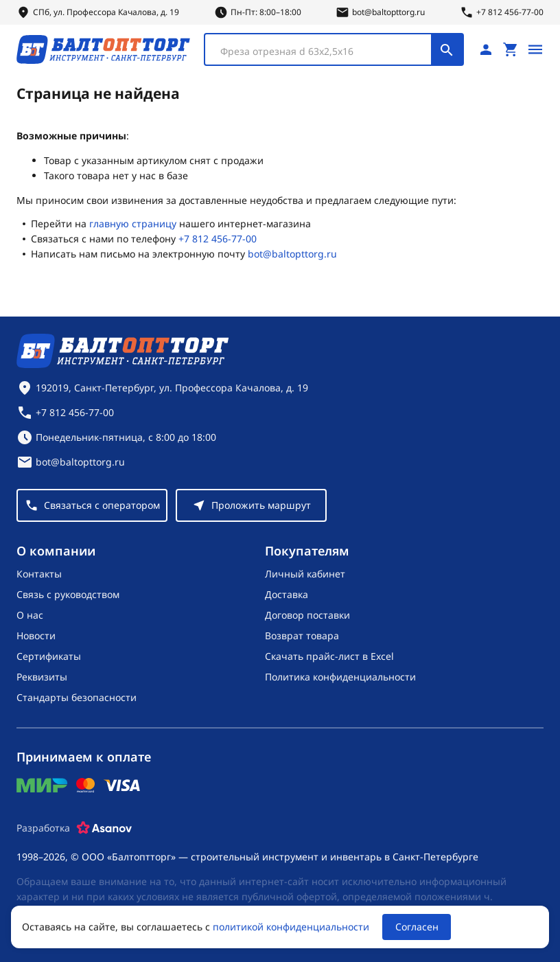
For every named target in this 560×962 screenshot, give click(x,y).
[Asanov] (104, 828)
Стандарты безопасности (77, 697)
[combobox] (334, 49)
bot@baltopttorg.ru (292, 254)
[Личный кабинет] (486, 49)
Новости (36, 635)
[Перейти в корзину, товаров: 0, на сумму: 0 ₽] (511, 49)
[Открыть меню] (535, 49)
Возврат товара (302, 635)
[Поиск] (447, 49)
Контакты (39, 574)
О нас (30, 615)
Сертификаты (49, 656)
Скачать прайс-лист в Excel (329, 656)
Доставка (287, 594)
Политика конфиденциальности (340, 677)
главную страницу (133, 224)
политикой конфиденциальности (291, 927)
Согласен (417, 927)
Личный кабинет (305, 574)
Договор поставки (307, 615)
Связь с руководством (68, 594)
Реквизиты (42, 677)
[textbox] (325, 51)
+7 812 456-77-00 (218, 239)
